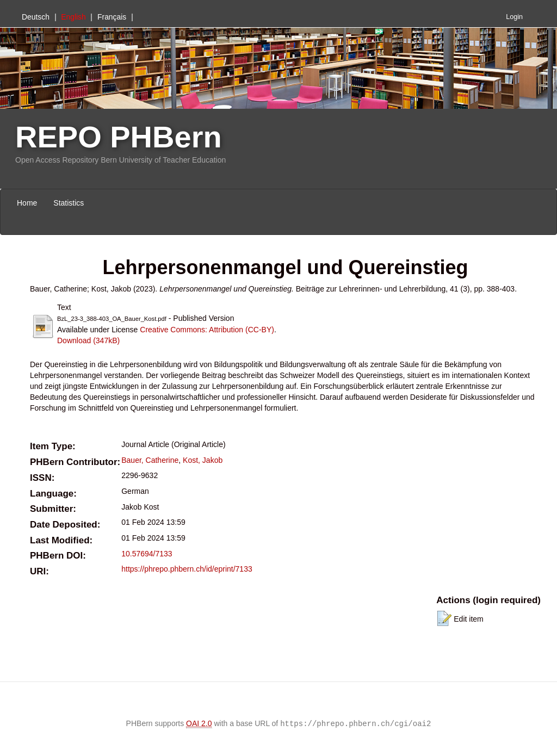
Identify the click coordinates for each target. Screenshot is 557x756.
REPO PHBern (119, 137)
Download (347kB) (88, 340)
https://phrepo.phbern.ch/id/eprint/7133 (187, 569)
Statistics (69, 203)
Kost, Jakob (203, 460)
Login (514, 17)
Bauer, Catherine (150, 460)
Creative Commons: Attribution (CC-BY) (207, 330)
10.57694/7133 (147, 554)
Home (27, 203)
